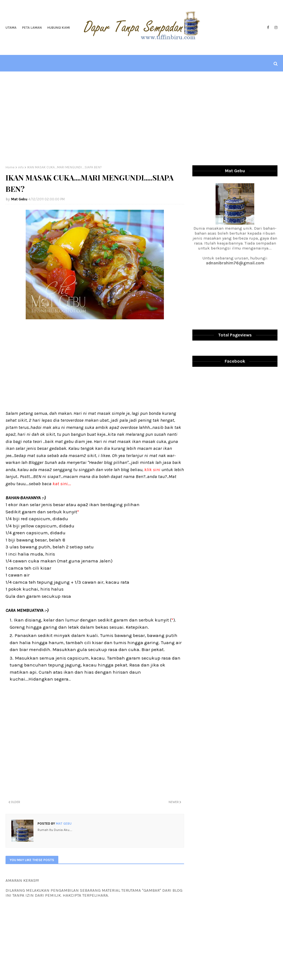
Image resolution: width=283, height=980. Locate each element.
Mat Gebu (19, 199)
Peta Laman (32, 28)
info (21, 167)
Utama (11, 28)
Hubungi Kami (59, 28)
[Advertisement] (141, 118)
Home (10, 167)
